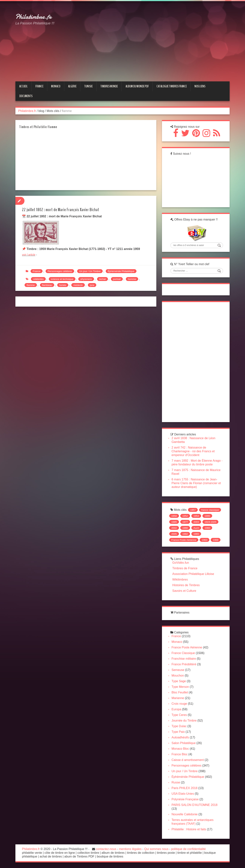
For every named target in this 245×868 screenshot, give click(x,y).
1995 (207, 516)
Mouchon (178, 676)
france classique (210, 510)
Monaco (177, 642)
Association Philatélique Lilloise (193, 574)
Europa (176, 709)
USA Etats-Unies (183, 794)
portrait (117, 279)
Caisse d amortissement (188, 760)
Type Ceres (179, 715)
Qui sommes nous (156, 849)
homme (132, 279)
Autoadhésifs (180, 737)
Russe (176, 782)
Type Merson (180, 687)
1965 (196, 534)
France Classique (183, 653)
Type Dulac (179, 726)
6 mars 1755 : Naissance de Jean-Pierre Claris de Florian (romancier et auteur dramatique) (196, 483)
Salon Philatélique (184, 743)
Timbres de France (185, 568)
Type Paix (178, 732)
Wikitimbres (180, 580)
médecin (78, 285)
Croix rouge (179, 704)
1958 (174, 516)
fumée (63, 285)
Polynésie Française (185, 799)
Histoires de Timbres (186, 585)
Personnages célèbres (60, 271)
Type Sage (179, 681)
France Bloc (180, 754)
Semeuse (178, 670)
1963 (205, 540)
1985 (174, 522)
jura (92, 285)
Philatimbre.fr (33, 17)
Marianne (178, 698)
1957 (193, 510)
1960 (207, 528)
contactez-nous (106, 849)
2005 (174, 534)
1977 (185, 522)
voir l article (29, 255)
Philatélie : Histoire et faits (189, 829)
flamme (31, 285)
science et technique (62, 279)
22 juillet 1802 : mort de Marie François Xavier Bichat (61, 210)
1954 (196, 516)
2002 (174, 528)
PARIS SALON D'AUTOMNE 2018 (194, 805)
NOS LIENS (200, 86)
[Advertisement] (155, 35)
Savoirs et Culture (184, 591)
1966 (185, 528)
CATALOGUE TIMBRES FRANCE (172, 86)
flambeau (47, 285)
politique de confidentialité (188, 849)
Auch (196, 528)
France (36, 271)
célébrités (38, 279)
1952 (185, 516)
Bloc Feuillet (180, 692)
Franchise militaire (184, 659)
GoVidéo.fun (181, 563)
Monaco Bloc (180, 749)
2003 (196, 522)
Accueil (23, 86)
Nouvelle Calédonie (185, 814)
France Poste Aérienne (184, 540)
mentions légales (130, 849)
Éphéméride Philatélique (121, 271)
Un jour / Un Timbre (90, 271)
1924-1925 (210, 522)
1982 (185, 534)
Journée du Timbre (184, 721)
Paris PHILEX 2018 (185, 788)
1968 (216, 540)
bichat (102, 279)
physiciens (86, 279)
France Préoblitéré (184, 664)
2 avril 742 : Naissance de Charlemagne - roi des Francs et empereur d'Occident (193, 451)
